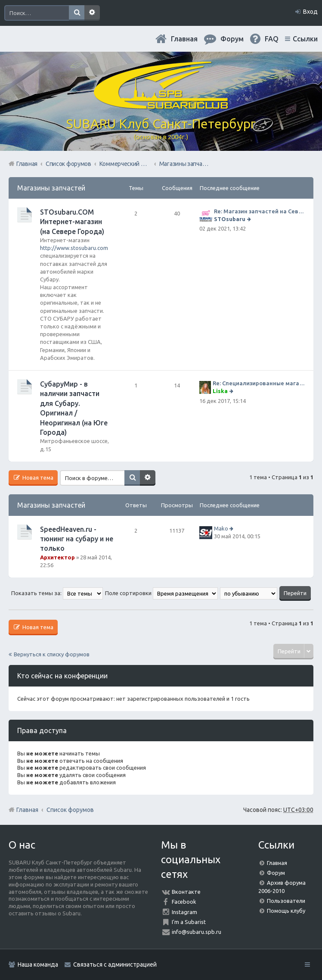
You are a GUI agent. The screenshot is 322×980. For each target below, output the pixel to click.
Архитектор (57, 557)
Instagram (184, 912)
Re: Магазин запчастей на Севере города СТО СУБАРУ (259, 211)
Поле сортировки (161, 593)
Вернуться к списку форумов (52, 654)
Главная (184, 39)
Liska (220, 391)
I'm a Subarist (189, 922)
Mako (221, 528)
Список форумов (70, 810)
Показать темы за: (57, 593)
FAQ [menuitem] (272, 39)
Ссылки (305, 39)
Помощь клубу (286, 911)
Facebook (184, 902)
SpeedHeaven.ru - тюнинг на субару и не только (77, 539)
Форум (276, 873)
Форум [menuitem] (232, 39)
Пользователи (286, 901)
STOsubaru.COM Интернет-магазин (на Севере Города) (72, 222)
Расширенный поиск (92, 13)
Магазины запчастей (51, 188)
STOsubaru (230, 219)
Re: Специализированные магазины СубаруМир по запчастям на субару (259, 383)
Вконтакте (186, 892)
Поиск (77, 13)
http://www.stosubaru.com (74, 248)
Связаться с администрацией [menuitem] (115, 964)
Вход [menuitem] (310, 12)
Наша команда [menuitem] (38, 964)
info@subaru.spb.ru (197, 932)
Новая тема (37, 478)
